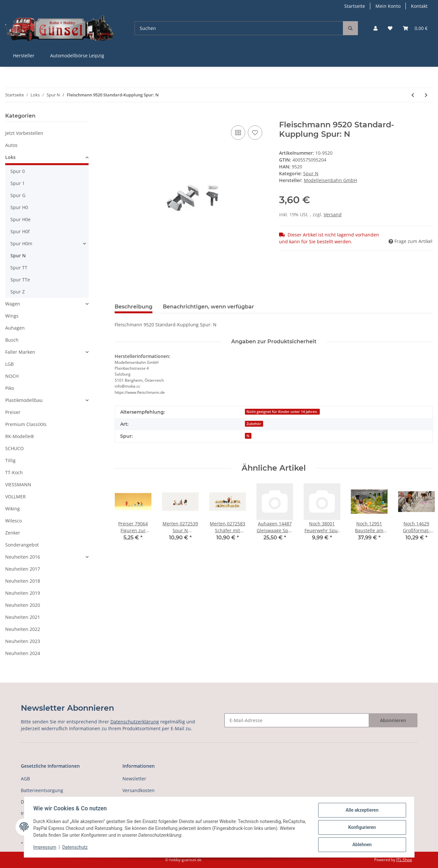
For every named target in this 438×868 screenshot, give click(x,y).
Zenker (13, 533)
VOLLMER (15, 497)
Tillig (10, 460)
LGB (9, 364)
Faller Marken (20, 352)
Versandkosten (139, 790)
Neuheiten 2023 (23, 641)
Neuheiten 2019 (23, 593)
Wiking (13, 509)
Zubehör (254, 424)
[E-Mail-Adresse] (297, 720)
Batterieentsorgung (42, 790)
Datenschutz (76, 848)
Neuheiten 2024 (23, 653)
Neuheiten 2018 (23, 581)
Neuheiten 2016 (23, 557)
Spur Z (18, 292)
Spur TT (19, 268)
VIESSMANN (18, 484)
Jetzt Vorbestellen (24, 133)
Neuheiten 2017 (23, 569)
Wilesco (14, 521)
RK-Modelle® (20, 436)
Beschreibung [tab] (134, 307)
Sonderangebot (22, 545)
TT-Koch (14, 472)
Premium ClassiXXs (26, 424)
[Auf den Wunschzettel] (255, 133)
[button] (375, 28)
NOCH (12, 376)
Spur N (311, 173)
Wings (12, 316)
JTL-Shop (404, 860)
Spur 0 (18, 171)
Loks (10, 157)
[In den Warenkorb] (120, 117)
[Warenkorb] (415, 28)
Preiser (13, 412)
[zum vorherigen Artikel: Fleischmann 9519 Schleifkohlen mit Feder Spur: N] (413, 95)
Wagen (13, 304)
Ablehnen (361, 845)
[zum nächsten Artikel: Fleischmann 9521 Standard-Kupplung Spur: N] (426, 95)
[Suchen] (239, 28)
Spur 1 (18, 183)
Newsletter (134, 779)
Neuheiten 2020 (23, 605)
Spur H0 (19, 207)
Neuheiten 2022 (23, 629)
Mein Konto (388, 6)
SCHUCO (14, 448)
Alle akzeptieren (361, 811)
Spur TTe (20, 280)
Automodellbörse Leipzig (77, 56)
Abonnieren (393, 720)
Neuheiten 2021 (23, 617)
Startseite (355, 6)
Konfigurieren (361, 828)
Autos (11, 145)
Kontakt (419, 6)
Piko (10, 388)
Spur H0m (21, 243)
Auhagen (15, 328)
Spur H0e (21, 219)
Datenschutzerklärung (135, 722)
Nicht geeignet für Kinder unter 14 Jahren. (282, 412)
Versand (333, 214)
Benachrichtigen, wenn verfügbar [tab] (208, 307)
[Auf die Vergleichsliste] (238, 133)
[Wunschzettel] (390, 28)
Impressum (46, 848)
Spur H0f (20, 231)
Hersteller (24, 56)
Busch (12, 340)
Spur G (18, 195)
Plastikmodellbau (24, 400)
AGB (25, 779)
